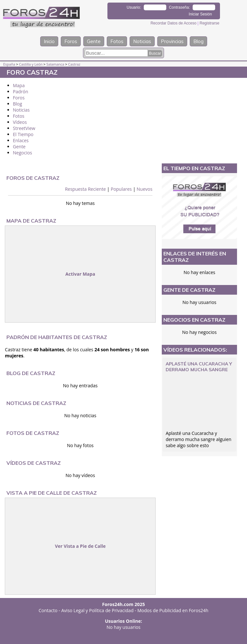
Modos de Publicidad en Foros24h (173, 610)
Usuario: (134, 7)
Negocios (23, 153)
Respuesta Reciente (85, 189)
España (9, 64)
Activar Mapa (80, 274)
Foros (71, 41)
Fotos (117, 41)
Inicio (49, 41)
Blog (198, 41)
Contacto (48, 610)
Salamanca (55, 64)
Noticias (142, 41)
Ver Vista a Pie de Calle (80, 546)
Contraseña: (179, 7)
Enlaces (21, 140)
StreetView (24, 128)
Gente (94, 41)
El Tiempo (23, 134)
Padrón (21, 92)
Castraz (74, 64)
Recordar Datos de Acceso (174, 23)
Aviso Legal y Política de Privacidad (98, 610)
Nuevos (145, 189)
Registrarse (209, 23)
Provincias (172, 41)
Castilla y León (31, 64)
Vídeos (20, 122)
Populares (121, 189)
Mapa (19, 85)
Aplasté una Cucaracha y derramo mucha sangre (199, 367)
